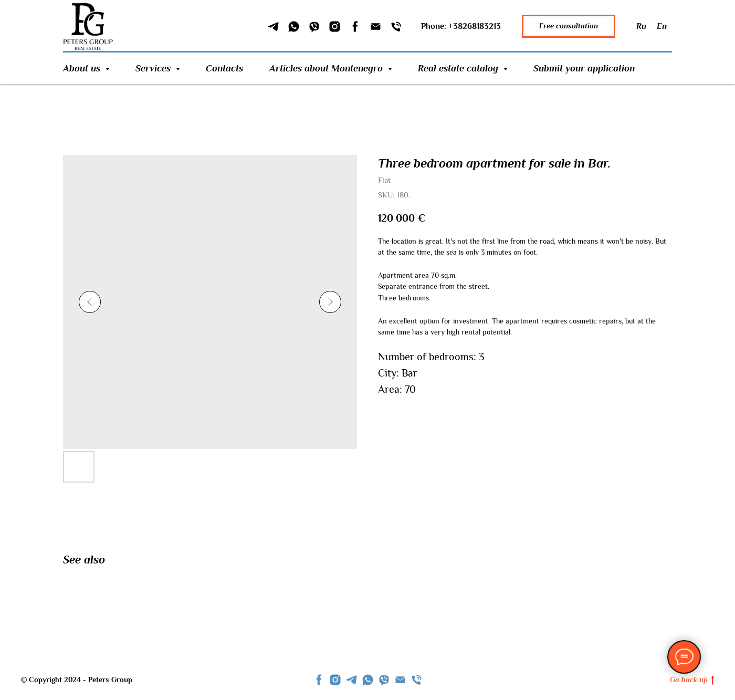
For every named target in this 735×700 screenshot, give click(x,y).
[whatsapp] (368, 680)
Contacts (224, 68)
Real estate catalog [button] (459, 68)
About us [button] (83, 68)
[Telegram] (273, 27)
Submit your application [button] (584, 68)
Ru (641, 26)
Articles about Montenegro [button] (327, 68)
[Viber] (314, 27)
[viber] (384, 680)
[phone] (417, 680)
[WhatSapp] (294, 27)
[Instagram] (335, 27)
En (662, 26)
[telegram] (351, 680)
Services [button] (154, 68)
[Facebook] (355, 27)
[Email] (376, 27)
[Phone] (396, 27)
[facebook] (319, 680)
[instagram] (335, 680)
